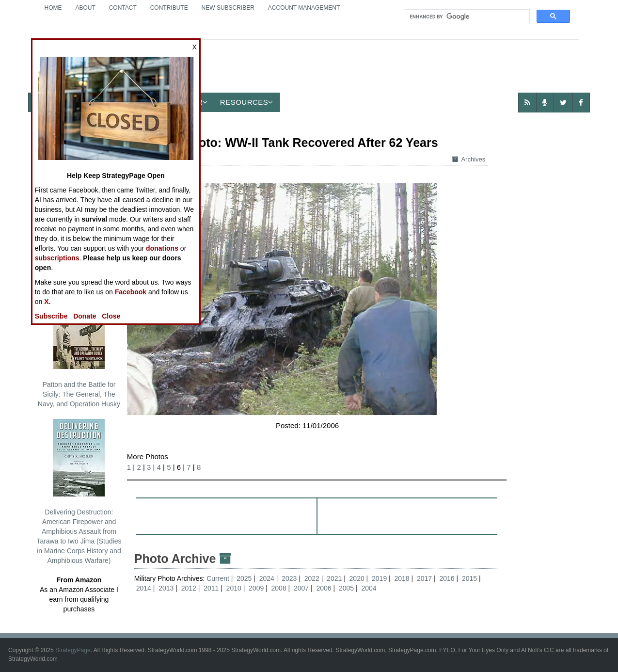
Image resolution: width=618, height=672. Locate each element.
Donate (85, 316)
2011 (211, 588)
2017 (424, 578)
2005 (346, 588)
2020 (357, 578)
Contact (123, 8)
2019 (379, 578)
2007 (301, 588)
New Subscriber (228, 8)
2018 (402, 578)
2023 (289, 578)
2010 (234, 588)
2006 (324, 588)
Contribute (169, 8)
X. (47, 302)
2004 (369, 588)
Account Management (304, 8)
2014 (144, 588)
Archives (469, 159)
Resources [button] (247, 102)
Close (111, 316)
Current (219, 578)
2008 (279, 588)
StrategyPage (73, 650)
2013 (166, 588)
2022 (312, 578)
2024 (267, 578)
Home (53, 8)
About (85, 8)
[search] (466, 16)
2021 (334, 578)
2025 (244, 578)
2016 (447, 578)
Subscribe (51, 316)
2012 (189, 588)
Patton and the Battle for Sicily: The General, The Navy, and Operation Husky (79, 350)
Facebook (131, 292)
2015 (469, 578)
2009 (256, 588)
